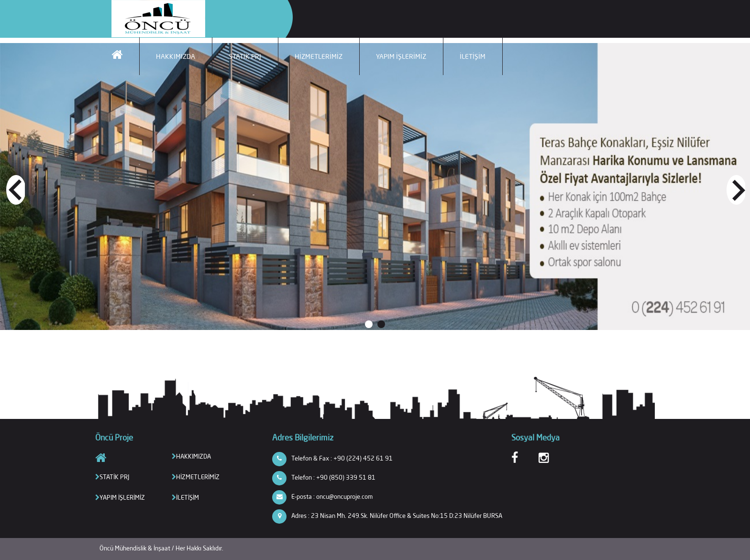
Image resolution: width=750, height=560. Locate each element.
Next (735, 189)
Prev (15, 189)
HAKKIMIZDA (176, 56)
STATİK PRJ (245, 56)
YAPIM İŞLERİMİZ (401, 56)
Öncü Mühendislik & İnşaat (136, 548)
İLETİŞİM (473, 56)
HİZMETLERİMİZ (319, 56)
